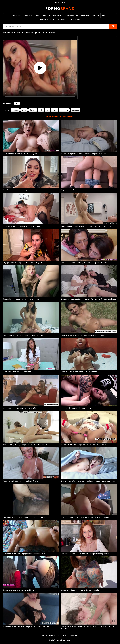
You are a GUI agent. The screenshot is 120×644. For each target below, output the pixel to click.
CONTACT (74, 635)
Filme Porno (16, 15)
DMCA (44, 635)
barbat (33, 110)
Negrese (106, 15)
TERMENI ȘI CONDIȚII (59, 635)
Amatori (29, 15)
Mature (96, 15)
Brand (60, 8)
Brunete (57, 15)
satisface (76, 110)
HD (17, 103)
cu (47, 110)
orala (55, 110)
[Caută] (113, 27)
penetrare (64, 110)
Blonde (47, 15)
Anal (38, 15)
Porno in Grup (47, 20)
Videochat (75, 20)
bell (41, 110)
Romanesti (62, 20)
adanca (15, 110)
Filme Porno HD (71, 15)
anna (24, 110)
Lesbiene (85, 15)
